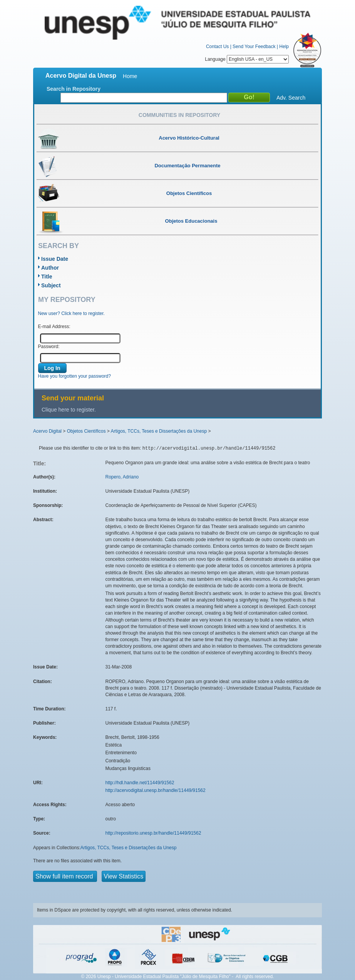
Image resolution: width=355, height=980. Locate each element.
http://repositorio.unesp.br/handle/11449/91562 (153, 833)
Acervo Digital (47, 431)
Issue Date (55, 259)
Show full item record (65, 876)
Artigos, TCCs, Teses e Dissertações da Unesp (159, 431)
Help (284, 47)
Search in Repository (74, 89)
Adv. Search (291, 98)
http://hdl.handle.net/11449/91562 (140, 783)
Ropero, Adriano (122, 477)
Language (247, 59)
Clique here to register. (69, 410)
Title (47, 277)
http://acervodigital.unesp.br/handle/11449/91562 (156, 790)
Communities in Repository (179, 115)
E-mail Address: (54, 327)
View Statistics (124, 876)
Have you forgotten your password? (75, 376)
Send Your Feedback (254, 47)
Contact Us (217, 47)
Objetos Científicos (86, 431)
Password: (49, 347)
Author (50, 268)
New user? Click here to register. (71, 313)
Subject (51, 285)
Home (130, 76)
